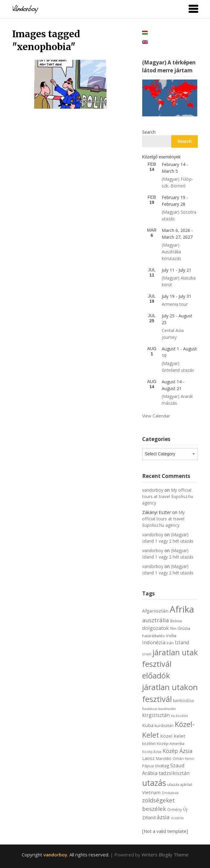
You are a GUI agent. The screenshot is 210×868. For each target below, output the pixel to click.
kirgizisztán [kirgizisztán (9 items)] (156, 715)
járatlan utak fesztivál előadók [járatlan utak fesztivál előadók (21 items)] (170, 664)
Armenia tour (175, 304)
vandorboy (153, 490)
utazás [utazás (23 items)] (154, 783)
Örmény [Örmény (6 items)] (175, 810)
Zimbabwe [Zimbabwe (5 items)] (170, 793)
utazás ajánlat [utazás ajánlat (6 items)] (180, 785)
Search (149, 132)
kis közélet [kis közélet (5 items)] (179, 716)
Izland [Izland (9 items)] (182, 642)
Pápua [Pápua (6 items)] (148, 766)
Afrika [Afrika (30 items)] (182, 609)
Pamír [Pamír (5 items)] (190, 759)
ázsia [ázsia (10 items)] (163, 817)
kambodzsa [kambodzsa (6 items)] (183, 701)
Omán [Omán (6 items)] (178, 759)
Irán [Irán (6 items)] (170, 643)
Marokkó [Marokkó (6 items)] (164, 759)
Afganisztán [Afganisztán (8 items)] (155, 611)
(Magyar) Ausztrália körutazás (171, 252)
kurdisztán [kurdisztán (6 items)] (164, 726)
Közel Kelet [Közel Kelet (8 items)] (173, 736)
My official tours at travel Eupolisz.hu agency (168, 496)
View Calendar (156, 416)
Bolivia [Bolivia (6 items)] (176, 621)
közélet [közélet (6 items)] (149, 744)
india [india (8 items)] (171, 635)
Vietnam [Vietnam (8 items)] (151, 792)
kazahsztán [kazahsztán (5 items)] (167, 709)
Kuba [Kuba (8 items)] (148, 725)
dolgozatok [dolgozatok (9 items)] (155, 628)
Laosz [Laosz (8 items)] (148, 758)
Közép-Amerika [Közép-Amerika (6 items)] (171, 744)
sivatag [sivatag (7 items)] (162, 766)
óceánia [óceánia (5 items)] (177, 818)
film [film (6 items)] (173, 629)
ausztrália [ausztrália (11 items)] (156, 620)
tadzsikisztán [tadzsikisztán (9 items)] (174, 773)
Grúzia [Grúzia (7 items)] (184, 628)
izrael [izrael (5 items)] (147, 654)
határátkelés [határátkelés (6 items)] (153, 636)
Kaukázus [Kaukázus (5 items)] (150, 709)
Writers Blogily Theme (165, 855)
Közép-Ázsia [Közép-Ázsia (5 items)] (152, 752)
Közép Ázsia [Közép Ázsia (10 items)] (178, 751)
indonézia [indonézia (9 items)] (154, 642)
